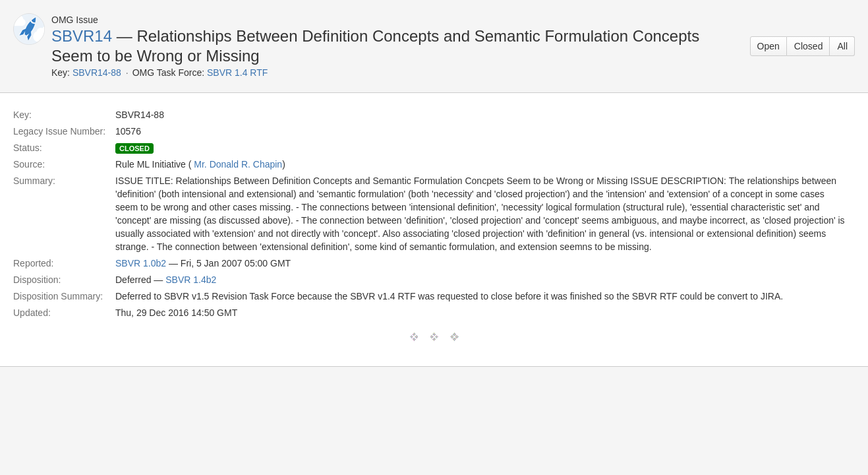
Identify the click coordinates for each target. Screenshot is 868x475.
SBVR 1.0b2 (141, 263)
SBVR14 (82, 36)
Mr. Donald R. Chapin (238, 164)
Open (768, 46)
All (842, 46)
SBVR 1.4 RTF (237, 73)
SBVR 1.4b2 (191, 280)
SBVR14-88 (97, 73)
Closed (809, 46)
